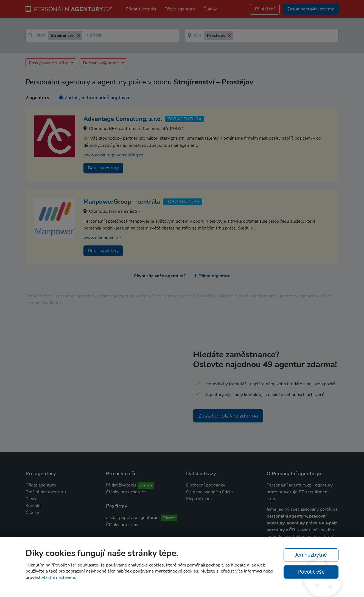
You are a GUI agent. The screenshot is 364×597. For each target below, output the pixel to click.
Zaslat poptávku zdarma (228, 416)
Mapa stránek (199, 499)
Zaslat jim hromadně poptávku (95, 98)
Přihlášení (265, 9)
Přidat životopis (141, 9)
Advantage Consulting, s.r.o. (123, 119)
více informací (249, 571)
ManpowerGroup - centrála (122, 202)
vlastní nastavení (58, 577)
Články (210, 9)
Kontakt (33, 506)
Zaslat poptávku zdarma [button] (311, 9)
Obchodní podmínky (206, 485)
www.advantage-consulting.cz (113, 155)
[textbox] (87, 36)
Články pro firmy (122, 525)
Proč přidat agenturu (46, 492)
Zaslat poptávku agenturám (133, 518)
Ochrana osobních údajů (209, 492)
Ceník (31, 499)
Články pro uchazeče (126, 492)
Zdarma (146, 485)
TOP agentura (185, 119)
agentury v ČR (281, 530)
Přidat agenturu (180, 9)
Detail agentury (103, 168)
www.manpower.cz (102, 238)
